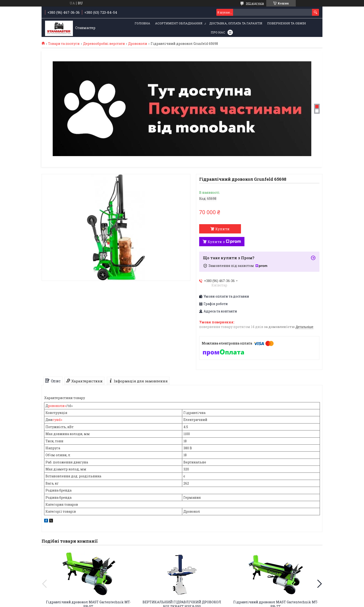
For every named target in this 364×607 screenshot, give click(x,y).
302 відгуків (255, 3)
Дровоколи (138, 44)
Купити (222, 229)
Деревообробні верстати (104, 44)
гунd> (57, 420)
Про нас (218, 32)
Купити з (224, 242)
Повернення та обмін (287, 23)
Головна (142, 23)
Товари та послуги (64, 44)
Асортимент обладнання (179, 23)
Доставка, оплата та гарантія (236, 23)
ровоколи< (57, 406)
